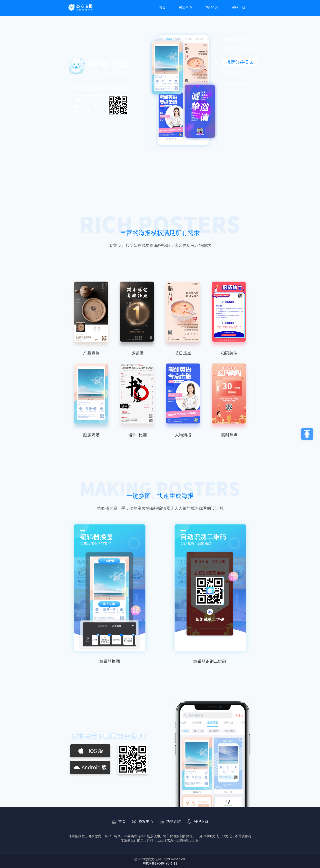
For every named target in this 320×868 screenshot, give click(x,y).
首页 (162, 7)
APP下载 (239, 7)
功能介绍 (212, 7)
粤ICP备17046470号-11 (160, 863)
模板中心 (186, 7)
